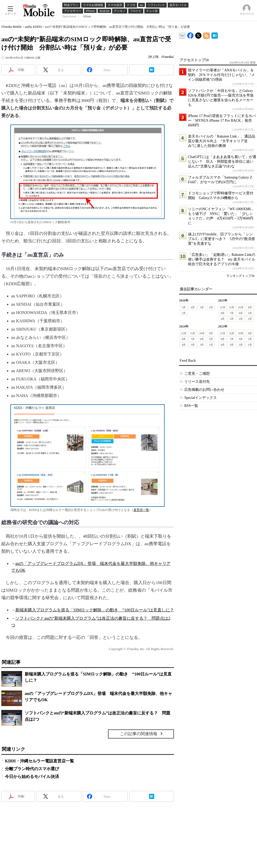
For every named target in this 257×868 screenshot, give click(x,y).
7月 (232, 313)
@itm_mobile (198, 34)
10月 (241, 307)
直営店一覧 (141, 510)
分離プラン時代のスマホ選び (32, 769)
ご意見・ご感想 (197, 374)
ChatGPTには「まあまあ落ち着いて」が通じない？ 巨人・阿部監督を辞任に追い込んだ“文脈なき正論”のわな (222, 162)
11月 (232, 307)
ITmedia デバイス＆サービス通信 (182, 35)
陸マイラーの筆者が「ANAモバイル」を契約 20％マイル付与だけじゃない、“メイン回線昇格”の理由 (221, 75)
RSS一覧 (191, 406)
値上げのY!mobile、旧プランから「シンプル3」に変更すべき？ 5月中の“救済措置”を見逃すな (221, 239)
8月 (223, 313)
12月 (223, 307)
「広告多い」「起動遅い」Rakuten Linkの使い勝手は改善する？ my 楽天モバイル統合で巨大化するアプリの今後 (222, 259)
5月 (184, 307)
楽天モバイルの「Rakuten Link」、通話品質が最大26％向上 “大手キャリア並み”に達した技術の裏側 (222, 141)
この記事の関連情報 (139, 734)
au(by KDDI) (33, 27)
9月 (250, 307)
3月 (202, 307)
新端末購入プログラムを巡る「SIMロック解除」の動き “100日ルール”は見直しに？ (95, 610)
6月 (241, 313)
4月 (193, 307)
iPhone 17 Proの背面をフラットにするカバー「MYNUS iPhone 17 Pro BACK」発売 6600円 (222, 121)
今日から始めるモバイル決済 (32, 777)
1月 (184, 313)
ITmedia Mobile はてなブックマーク (215, 35)
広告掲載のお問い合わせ (204, 390)
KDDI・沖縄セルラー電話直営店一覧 (39, 761)
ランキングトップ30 (240, 276)
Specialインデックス (201, 398)
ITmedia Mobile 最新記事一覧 (207, 35)
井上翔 (154, 57)
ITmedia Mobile (11, 27)
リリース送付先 (197, 382)
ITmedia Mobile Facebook (190, 34)
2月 (211, 307)
